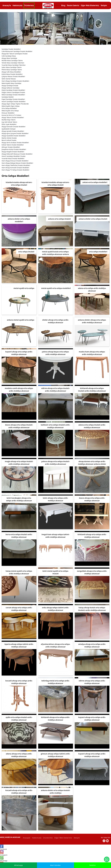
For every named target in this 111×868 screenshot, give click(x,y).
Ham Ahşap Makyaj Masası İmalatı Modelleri (17, 162)
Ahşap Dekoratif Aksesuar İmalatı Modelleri (17, 153)
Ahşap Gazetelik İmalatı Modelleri (14, 134)
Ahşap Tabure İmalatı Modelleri (13, 116)
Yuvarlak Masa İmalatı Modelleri (13, 157)
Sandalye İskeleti (8, 96)
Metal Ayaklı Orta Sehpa (10, 109)
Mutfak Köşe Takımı (9, 118)
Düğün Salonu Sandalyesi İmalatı (13, 91)
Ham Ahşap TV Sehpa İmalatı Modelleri (15, 169)
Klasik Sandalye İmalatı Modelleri (13, 89)
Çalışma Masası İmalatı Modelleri (13, 75)
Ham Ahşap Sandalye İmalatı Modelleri (15, 80)
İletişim (76, 836)
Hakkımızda (36, 836)
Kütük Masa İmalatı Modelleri (12, 73)
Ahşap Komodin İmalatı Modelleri (13, 125)
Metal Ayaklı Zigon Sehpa (11, 105)
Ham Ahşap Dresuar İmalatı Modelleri (15, 159)
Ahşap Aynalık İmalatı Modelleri (13, 130)
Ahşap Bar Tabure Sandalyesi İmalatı (15, 52)
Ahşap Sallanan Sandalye (10, 87)
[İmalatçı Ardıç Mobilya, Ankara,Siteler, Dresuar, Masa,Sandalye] (48, 6)
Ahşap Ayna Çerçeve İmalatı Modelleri (15, 132)
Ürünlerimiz (48, 836)
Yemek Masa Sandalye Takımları (13, 61)
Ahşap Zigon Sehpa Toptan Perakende (15, 102)
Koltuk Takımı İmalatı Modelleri (13, 144)
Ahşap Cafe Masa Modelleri (11, 71)
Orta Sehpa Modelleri (9, 107)
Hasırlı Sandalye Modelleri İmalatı (14, 155)
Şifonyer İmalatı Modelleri (11, 146)
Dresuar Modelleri (8, 112)
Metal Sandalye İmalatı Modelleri (13, 93)
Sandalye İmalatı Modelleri (11, 48)
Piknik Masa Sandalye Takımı (12, 68)
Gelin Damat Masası (9, 77)
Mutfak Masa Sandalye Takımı (12, 59)
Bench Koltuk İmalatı (9, 139)
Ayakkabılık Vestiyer (9, 128)
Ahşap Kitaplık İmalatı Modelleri (13, 150)
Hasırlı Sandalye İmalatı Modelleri (14, 100)
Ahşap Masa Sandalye (9, 57)
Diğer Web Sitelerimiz (63, 836)
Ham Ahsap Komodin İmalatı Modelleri (15, 166)
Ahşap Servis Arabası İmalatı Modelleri (15, 141)
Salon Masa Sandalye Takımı (12, 66)
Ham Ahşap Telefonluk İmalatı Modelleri (16, 164)
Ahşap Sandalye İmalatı (10, 84)
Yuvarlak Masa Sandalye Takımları (14, 64)
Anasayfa (26, 836)
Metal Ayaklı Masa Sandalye (11, 82)
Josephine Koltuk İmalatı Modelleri (14, 148)
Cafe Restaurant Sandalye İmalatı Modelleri (17, 50)
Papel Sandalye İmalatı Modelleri (13, 98)
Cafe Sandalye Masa (9, 55)
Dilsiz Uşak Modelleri (9, 123)
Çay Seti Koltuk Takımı (9, 121)
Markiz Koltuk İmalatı (9, 137)
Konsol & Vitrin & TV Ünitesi (11, 114)
